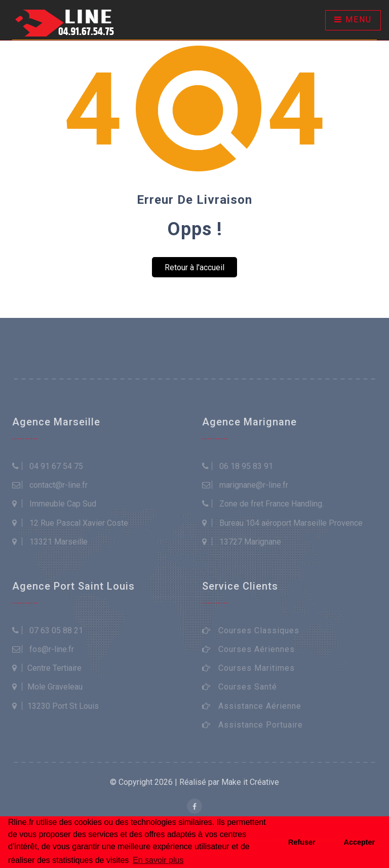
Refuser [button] (302, 842)
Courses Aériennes (257, 649)
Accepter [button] (360, 842)
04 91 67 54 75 (56, 466)
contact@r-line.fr (59, 485)
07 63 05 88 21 (56, 630)
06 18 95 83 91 (246, 466)
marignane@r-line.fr (254, 485)
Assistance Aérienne (260, 706)
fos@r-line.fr (52, 649)
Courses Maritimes (257, 668)
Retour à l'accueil (194, 267)
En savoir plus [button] (158, 860)
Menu (353, 20)
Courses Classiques (259, 630)
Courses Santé (248, 687)
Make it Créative (250, 782)
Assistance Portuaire (261, 725)
